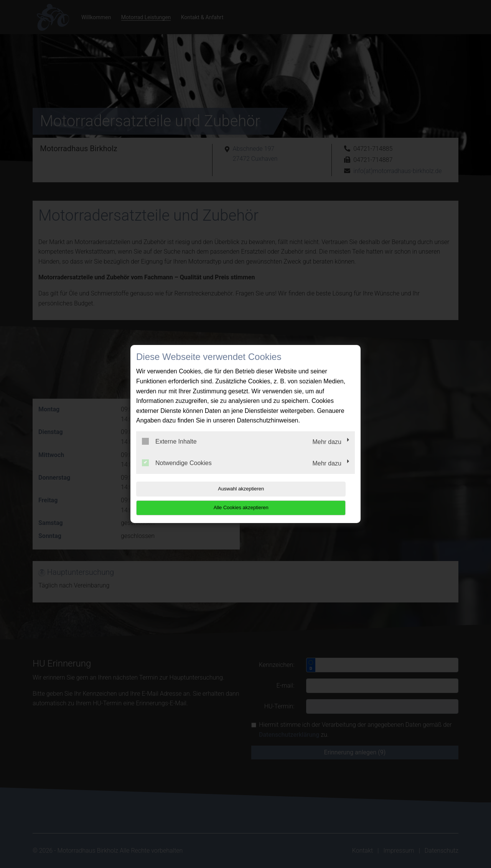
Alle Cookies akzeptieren (306, 498)
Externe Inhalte (169, 451)
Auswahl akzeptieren (185, 498)
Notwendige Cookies (177, 472)
